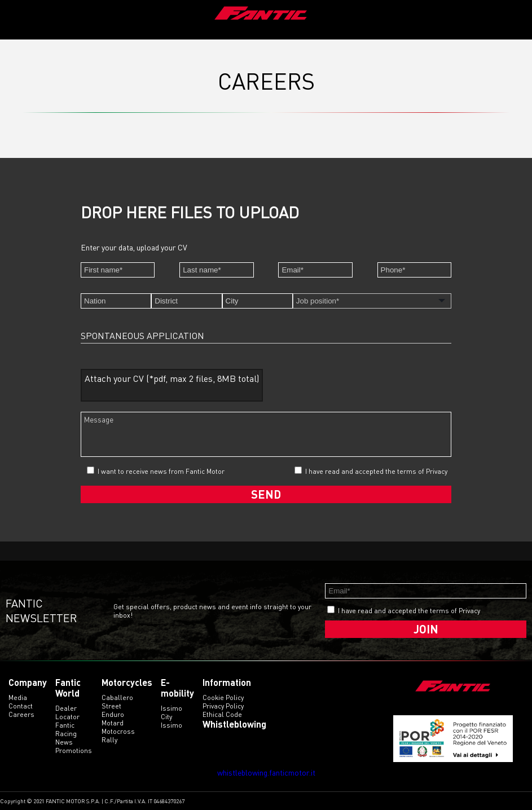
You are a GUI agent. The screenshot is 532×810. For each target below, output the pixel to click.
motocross (118, 731)
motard (113, 723)
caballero (117, 697)
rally (109, 740)
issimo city (172, 712)
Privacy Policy (223, 706)
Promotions (74, 750)
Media (18, 697)
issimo (172, 725)
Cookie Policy (223, 697)
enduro (113, 714)
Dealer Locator (67, 712)
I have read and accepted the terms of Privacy (376, 471)
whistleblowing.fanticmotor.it (266, 772)
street (111, 706)
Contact (21, 706)
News (64, 742)
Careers (21, 714)
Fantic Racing (66, 729)
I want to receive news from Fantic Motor (156, 471)
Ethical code (222, 714)
